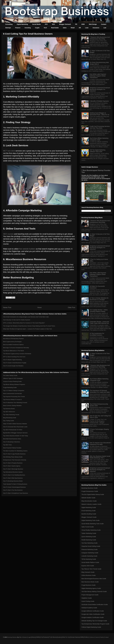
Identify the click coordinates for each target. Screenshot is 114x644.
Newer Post (7, 308)
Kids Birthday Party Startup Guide (13, 457)
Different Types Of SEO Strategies (13, 378)
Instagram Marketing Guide (90, 553)
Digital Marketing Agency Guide (91, 588)
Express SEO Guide (88, 566)
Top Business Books (9, 409)
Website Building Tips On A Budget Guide (94, 621)
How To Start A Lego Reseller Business (14, 454)
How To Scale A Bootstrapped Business (14, 487)
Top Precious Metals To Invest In (12, 400)
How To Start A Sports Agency (12, 466)
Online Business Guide (89, 575)
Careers (97, 637)
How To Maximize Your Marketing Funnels (15, 403)
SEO (54, 24)
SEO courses (8, 234)
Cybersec (92, 637)
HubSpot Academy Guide (89, 608)
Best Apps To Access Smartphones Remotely (16, 348)
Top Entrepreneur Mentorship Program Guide (95, 624)
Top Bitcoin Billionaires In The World (13, 351)
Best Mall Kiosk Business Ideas (12, 439)
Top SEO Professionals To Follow (13, 430)
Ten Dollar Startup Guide (10, 375)
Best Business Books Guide (90, 582)
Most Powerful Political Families (12, 448)
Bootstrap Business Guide (90, 488)
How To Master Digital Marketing (12, 360)
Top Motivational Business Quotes (13, 472)
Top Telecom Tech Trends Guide (91, 569)
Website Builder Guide (88, 498)
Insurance (96, 28)
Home (40, 308)
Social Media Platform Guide (90, 562)
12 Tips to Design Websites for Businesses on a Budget (99, 299)
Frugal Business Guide (89, 585)
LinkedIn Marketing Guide (89, 556)
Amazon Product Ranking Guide (12, 381)
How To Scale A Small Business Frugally (15, 363)
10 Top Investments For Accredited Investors (97, 334)
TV (50, 637)
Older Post (71, 308)
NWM (38, 637)
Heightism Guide (87, 598)
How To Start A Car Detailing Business (14, 475)
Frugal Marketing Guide (10, 387)
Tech (45, 28)
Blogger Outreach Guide (89, 517)
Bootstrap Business (12, 637)
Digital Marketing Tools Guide (91, 520)
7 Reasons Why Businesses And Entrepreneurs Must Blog (100, 38)
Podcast (46, 637)
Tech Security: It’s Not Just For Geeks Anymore (17, 320)
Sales (65, 28)
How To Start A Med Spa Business (13, 478)
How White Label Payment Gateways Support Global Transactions (98, 76)
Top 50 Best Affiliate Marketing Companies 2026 (99, 139)
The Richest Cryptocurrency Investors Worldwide (17, 354)
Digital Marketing (22, 24)
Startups (8, 28)
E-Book (54, 637)
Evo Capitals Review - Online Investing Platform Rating (99, 311)
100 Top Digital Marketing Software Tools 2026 (98, 151)
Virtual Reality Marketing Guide (91, 530)
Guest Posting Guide (88, 601)
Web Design (93, 24)
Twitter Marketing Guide (89, 533)
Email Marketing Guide (89, 511)
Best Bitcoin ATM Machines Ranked (13, 339)
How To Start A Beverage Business (13, 469)
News (33, 637)
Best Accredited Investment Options (13, 345)
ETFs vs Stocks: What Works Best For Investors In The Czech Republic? (24, 323)
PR (76, 24)
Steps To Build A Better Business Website (15, 424)
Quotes (59, 637)
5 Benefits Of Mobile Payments (99, 101)
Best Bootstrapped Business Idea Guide (94, 579)
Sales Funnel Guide (88, 527)
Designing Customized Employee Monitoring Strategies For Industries (100, 89)
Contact (104, 24)
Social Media (36, 24)
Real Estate (55, 28)
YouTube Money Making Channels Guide (94, 592)
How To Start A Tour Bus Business (13, 490)
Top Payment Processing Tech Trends (14, 397)
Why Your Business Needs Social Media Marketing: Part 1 (100, 457)
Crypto (37, 28)
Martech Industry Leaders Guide (91, 504)
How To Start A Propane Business (13, 463)
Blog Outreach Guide (88, 572)
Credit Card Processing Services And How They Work (100, 127)
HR (80, 28)
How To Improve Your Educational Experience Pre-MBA (100, 444)
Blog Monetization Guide (89, 501)
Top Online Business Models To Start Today (16, 436)
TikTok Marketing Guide (89, 559)
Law (105, 28)
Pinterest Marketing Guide (90, 550)
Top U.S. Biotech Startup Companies (14, 391)
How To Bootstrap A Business (12, 442)
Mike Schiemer (23, 637)
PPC (46, 24)
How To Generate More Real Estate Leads (15, 427)
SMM (82, 637)
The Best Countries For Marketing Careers (15, 451)
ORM (83, 24)
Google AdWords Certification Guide (93, 611)
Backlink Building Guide (89, 514)
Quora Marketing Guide (89, 537)
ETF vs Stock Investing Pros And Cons (14, 357)
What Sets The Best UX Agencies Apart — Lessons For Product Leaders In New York (28, 329)
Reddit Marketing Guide (89, 540)
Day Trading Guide (9, 421)
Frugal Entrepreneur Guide (90, 491)
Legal (29, 637)
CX (41, 637)
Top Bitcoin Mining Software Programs (14, 384)
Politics (86, 637)
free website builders (27, 249)
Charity (102, 637)
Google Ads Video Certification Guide (93, 614)
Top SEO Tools (7, 445)
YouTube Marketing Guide (90, 543)
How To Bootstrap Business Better (13, 481)
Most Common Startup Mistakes (12, 406)
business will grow (10, 290)
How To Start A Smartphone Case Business (16, 493)
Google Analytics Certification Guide (93, 617)
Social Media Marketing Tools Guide (93, 524)
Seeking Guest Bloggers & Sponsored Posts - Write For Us (99, 114)
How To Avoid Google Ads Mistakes (13, 366)
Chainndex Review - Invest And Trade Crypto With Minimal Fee (99, 322)
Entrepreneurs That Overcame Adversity (15, 460)
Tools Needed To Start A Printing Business (15, 484)
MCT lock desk (9, 151)
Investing (28, 28)
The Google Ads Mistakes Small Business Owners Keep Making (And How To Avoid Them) (29, 326)
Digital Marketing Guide (89, 507)
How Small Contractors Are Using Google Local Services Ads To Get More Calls (26, 317)
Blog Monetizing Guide (10, 418)
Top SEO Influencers (9, 412)
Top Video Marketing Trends (11, 415)
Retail (73, 28)
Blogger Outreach (65, 24)
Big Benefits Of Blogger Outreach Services (15, 433)
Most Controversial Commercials (12, 394)
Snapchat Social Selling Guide (91, 546)
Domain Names (75, 637)
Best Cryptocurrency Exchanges (12, 342)
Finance (18, 28)
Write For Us (66, 637)
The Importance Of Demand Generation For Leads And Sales (100, 391)
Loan (87, 28)
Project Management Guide (90, 595)
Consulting (9, 24)
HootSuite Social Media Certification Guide (95, 605)
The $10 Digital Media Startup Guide (93, 494)
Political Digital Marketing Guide (91, 627)
